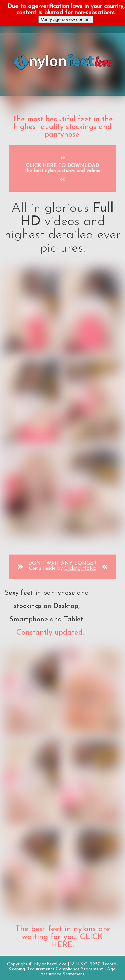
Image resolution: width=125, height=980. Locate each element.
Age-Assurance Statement (79, 972)
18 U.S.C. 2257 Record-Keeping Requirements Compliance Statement (63, 967)
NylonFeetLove (50, 964)
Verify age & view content (66, 19)
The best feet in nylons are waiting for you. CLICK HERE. (63, 937)
